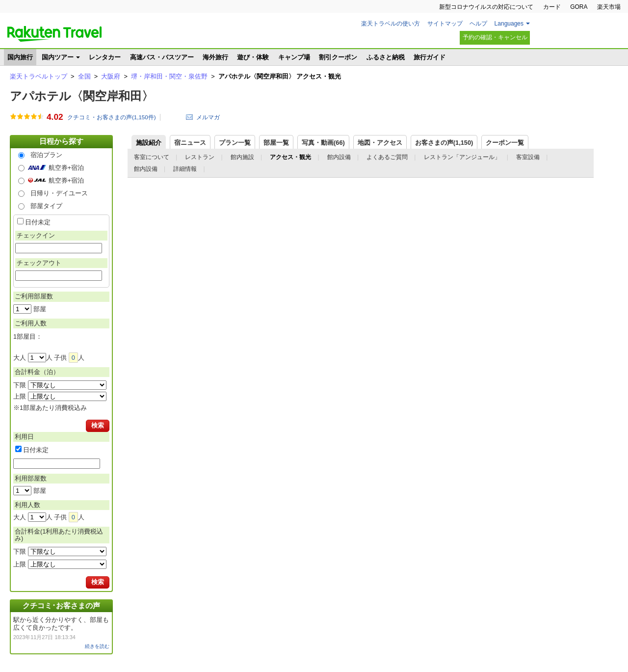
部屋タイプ (46, 206)
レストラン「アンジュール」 (462, 157)
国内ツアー (58, 57)
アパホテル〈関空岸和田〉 (82, 96)
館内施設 (242, 157)
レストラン (200, 157)
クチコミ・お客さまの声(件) (112, 117)
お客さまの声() (444, 143)
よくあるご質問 (387, 157)
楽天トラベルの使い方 (391, 24)
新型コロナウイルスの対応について (486, 7)
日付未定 (38, 222)
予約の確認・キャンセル (495, 37)
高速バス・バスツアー (162, 57)
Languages (509, 24)
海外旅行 (215, 57)
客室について (152, 157)
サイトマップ (445, 24)
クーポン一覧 (505, 143)
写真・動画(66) (323, 143)
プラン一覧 (235, 143)
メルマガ (208, 117)
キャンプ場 (294, 57)
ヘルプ (478, 24)
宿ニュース (190, 143)
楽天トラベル (54, 34)
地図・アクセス (380, 143)
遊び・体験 (253, 57)
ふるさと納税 (386, 57)
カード (552, 7)
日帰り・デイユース (59, 193)
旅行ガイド (430, 57)
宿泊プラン (46, 155)
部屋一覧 (276, 143)
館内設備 (339, 157)
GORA (579, 7)
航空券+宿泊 (66, 168)
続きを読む (97, 646)
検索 (98, 425)
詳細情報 (185, 169)
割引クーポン (338, 57)
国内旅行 (20, 57)
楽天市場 (609, 7)
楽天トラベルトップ (39, 76)
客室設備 (528, 157)
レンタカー (105, 57)
